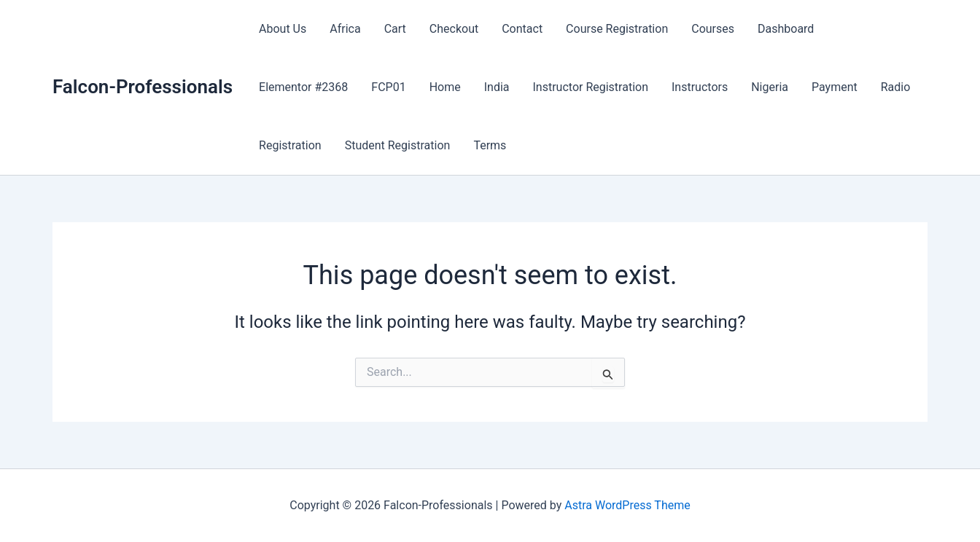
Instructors (700, 87)
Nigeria (770, 87)
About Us (283, 29)
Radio (896, 87)
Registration (290, 145)
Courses (713, 29)
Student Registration (398, 145)
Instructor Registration (591, 87)
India (497, 87)
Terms (490, 145)
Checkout (454, 29)
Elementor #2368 (303, 87)
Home (445, 87)
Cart (395, 29)
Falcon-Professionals (143, 87)
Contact (522, 29)
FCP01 (388, 87)
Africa (345, 29)
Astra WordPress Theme (627, 505)
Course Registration (617, 29)
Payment (835, 87)
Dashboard (786, 29)
